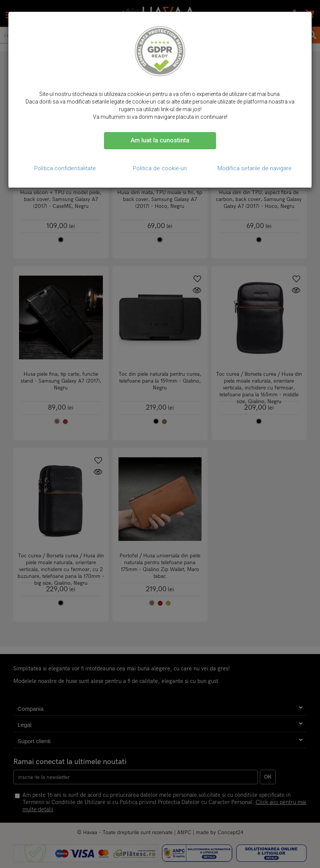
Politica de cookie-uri (160, 168)
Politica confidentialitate (65, 168)
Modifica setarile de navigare (255, 168)
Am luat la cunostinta (160, 140)
